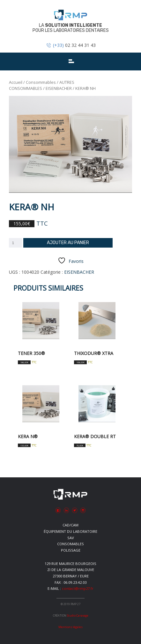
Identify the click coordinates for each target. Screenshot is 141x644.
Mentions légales (70, 627)
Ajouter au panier (68, 243)
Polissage (71, 550)
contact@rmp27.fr (78, 588)
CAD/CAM (70, 525)
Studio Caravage (78, 615)
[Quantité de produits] (15, 243)
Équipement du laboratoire (70, 531)
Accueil (16, 82)
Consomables (70, 544)
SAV (71, 538)
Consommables (41, 82)
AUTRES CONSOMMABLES (42, 85)
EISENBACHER (59, 88)
